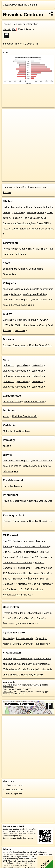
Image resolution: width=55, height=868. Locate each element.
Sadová (40, 618)
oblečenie (19, 213)
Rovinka (7, 192)
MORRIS (40, 249)
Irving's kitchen (11, 249)
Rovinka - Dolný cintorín (25, 416)
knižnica (15, 294)
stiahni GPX (8, 692)
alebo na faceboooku (15, 789)
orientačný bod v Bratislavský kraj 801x (23, 675)
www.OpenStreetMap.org (37, 852)
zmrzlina (49, 229)
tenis (23, 269)
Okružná (29, 618)
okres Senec (42, 187)
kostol (6, 416)
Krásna (46, 613)
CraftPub (19, 254)
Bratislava (27, 187)
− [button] (7, 118)
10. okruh (8, 638)
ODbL (35, 854)
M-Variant (37, 229)
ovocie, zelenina (20, 229)
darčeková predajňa (23, 223)
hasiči (33, 325)
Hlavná (10, 29)
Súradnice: (9, 44)
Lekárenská (33, 613)
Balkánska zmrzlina (13, 207)
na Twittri (30, 831)
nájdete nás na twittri (14, 785)
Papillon (16, 218)
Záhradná (18, 613)
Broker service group (26, 320)
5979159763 (8, 687)
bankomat (20, 330)
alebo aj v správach (14, 794)
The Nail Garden (32, 218)
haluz (6, 229)
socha (6, 446)
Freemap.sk (38, 177)
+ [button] (7, 114)
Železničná (9, 624)
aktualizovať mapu (19, 685)
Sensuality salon (35, 213)
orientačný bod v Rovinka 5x (18, 659)
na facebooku (23, 829)
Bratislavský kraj (11, 187)
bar (23, 249)
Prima (37, 207)
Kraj (28, 207)
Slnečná (22, 624)
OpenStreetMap (23, 177)
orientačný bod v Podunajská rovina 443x (31, 669)
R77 (30, 249)
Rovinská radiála (25, 638)
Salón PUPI (43, 223)
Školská (7, 618)
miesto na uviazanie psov (16, 289)
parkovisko (8, 365)
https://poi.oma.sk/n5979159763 (15, 179)
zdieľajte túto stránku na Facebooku (20, 830)
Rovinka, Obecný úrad (14, 345)
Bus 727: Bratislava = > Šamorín (32, 547)
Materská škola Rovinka (15, 431)
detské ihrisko (10, 269)
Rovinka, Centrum (27, 5)
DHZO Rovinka (19, 325)
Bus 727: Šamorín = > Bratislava (20, 552)
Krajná (18, 618)
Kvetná (7, 613)
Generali (7, 320)
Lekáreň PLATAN (12, 402)
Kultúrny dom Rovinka (34, 294)
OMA (13, 5)
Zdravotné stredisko (34, 402)
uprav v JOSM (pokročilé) (38, 685)
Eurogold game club (21, 305)
